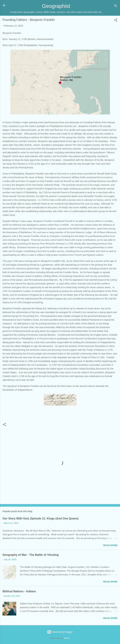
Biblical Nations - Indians (19, 591)
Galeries (67, 638)
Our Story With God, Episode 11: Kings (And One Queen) (41, 518)
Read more (110, 545)
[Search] (116, 6)
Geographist (56, 6)
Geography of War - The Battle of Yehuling (31, 555)
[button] (116, 21)
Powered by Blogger (60, 632)
